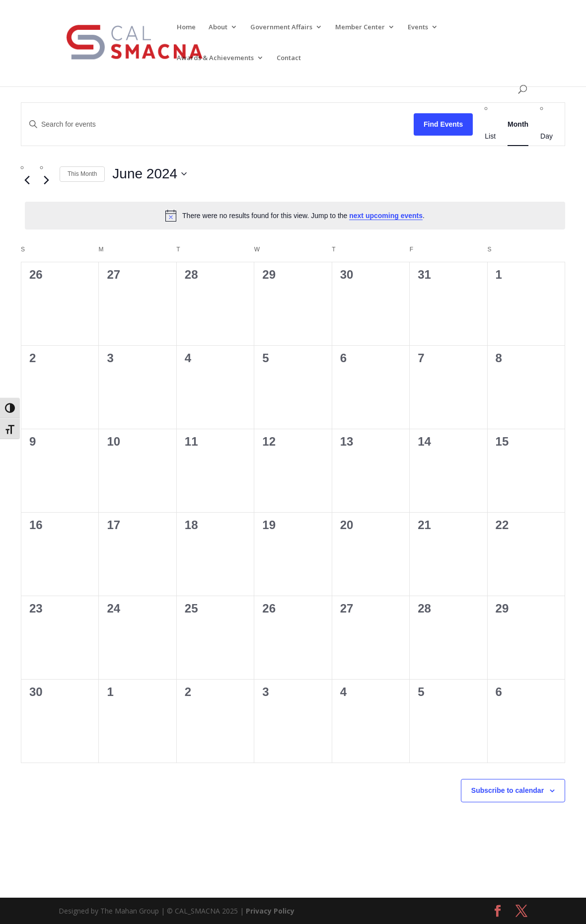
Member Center (360, 28)
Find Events (443, 124)
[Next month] (46, 180)
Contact (289, 59)
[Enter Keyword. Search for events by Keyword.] (218, 124)
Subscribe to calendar (508, 790)
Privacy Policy (270, 911)
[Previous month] (27, 180)
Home (186, 28)
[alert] (295, 216)
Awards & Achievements (215, 59)
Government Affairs (281, 28)
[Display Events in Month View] (518, 124)
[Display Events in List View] (490, 136)
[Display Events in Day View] (547, 136)
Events (418, 28)
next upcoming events (386, 216)
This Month (82, 174)
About (218, 28)
